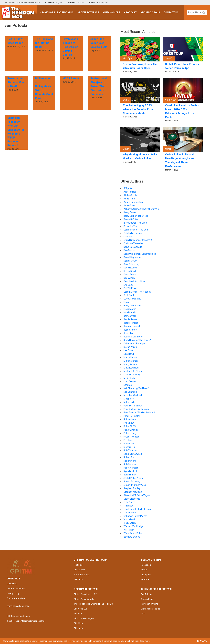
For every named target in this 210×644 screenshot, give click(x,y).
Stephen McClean (133, 492)
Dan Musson (130, 250)
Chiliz (144, 614)
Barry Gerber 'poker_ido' (136, 216)
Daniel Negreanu (132, 257)
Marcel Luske (130, 357)
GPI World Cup (81, 609)
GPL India (78, 628)
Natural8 (128, 385)
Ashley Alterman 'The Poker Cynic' (141, 209)
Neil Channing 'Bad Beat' (136, 388)
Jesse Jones (130, 330)
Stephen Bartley (132, 488)
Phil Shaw (129, 423)
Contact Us (171, 12)
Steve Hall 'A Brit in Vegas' (137, 495)
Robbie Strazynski (133, 454)
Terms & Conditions (16, 589)
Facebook (146, 565)
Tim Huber (129, 506)
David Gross (130, 275)
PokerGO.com (131, 430)
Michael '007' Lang (133, 371)
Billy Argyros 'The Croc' (135, 223)
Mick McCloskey (132, 375)
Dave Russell (130, 268)
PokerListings (131, 433)
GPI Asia (78, 614)
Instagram (146, 575)
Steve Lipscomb (132, 499)
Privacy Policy (13, 593)
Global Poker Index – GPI (85, 594)
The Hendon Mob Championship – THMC (93, 604)
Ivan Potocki (130, 312)
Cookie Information (16, 598)
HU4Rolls (78, 579)
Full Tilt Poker (130, 288)
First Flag (78, 565)
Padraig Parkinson (133, 406)
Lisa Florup (129, 354)
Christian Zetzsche (133, 243)
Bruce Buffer (130, 226)
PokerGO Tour (151, 12)
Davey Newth (130, 271)
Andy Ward (129, 199)
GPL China (79, 623)
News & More (112, 12)
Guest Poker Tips (132, 299)
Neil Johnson (130, 392)
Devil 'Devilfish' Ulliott (134, 281)
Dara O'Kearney (132, 264)
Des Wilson (129, 278)
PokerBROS (130, 426)
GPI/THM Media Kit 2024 (18, 606)
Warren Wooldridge (133, 526)
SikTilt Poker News (133, 478)
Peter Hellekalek (132, 416)
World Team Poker (133, 533)
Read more (145, 641)
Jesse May (129, 333)
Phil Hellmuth (130, 419)
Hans (126, 302)
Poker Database (89, 12)
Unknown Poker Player (135, 516)
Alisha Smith (130, 195)
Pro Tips (128, 440)
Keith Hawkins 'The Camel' (137, 340)
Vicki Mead (129, 519)
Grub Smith (129, 295)
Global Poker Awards (84, 599)
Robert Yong (130, 461)
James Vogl (130, 316)
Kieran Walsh (130, 347)
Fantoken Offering (150, 604)
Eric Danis (129, 285)
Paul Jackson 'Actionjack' (136, 409)
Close (202, 641)
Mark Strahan (131, 361)
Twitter (144, 570)
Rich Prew (129, 444)
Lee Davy (128, 350)
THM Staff (129, 502)
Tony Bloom (130, 513)
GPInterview (79, 570)
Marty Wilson (130, 364)
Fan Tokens (147, 594)
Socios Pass (147, 599)
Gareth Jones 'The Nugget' (137, 292)
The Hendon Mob (19, 12)
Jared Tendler (131, 323)
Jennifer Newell (132, 326)
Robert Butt (130, 457)
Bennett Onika (131, 219)
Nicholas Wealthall (133, 395)
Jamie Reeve (130, 319)
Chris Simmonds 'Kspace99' (138, 240)
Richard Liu (129, 447)
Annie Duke (129, 206)
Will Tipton (129, 530)
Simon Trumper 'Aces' (135, 485)
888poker (128, 188)
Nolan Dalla (129, 402)
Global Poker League (84, 618)
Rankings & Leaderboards (58, 12)
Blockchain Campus (151, 609)
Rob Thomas (130, 450)
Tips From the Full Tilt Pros (137, 509)
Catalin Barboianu (133, 233)
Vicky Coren (130, 523)
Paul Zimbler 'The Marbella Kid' (139, 413)
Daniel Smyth (130, 261)
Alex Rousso (130, 192)
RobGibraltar (130, 464)
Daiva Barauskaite (133, 247)
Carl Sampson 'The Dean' (136, 230)
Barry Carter (130, 212)
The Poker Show (81, 575)
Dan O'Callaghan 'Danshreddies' (140, 254)
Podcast (131, 12)
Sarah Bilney (130, 475)
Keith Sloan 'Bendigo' (134, 344)
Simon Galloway (132, 482)
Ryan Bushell (130, 471)
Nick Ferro (129, 399)
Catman (128, 237)
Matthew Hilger (131, 368)
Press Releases (131, 437)
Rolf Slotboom (131, 468)
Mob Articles (130, 381)
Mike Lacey (129, 378)
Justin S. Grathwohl (134, 337)
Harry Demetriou (132, 306)
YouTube (145, 579)
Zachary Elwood (132, 537)
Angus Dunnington (133, 202)
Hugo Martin (130, 309)
